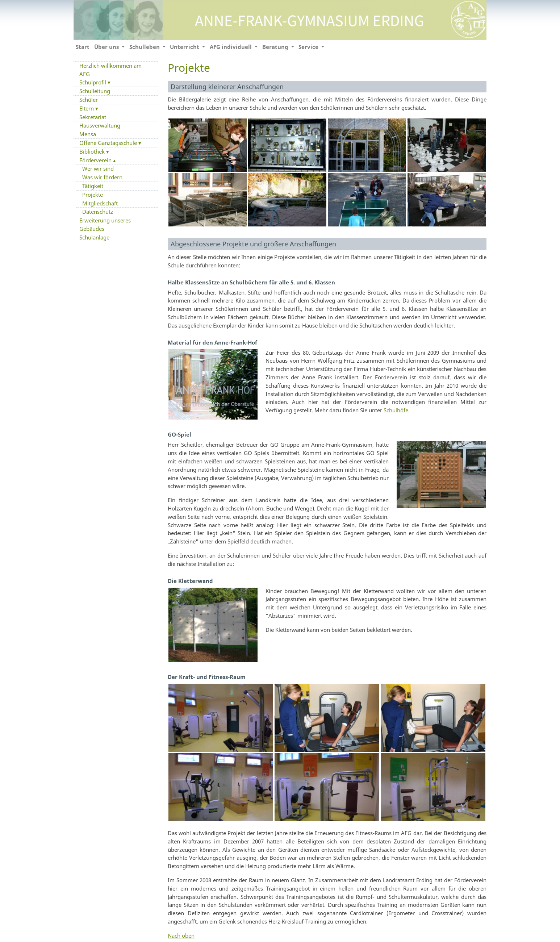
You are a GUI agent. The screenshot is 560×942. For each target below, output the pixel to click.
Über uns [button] (107, 47)
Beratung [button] (276, 47)
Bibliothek (93, 151)
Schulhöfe (396, 410)
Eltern (87, 108)
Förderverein (96, 160)
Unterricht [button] (185, 47)
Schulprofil (93, 82)
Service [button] (309, 47)
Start (83, 47)
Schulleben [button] (145, 47)
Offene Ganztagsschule (109, 143)
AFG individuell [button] (231, 47)
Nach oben (181, 935)
